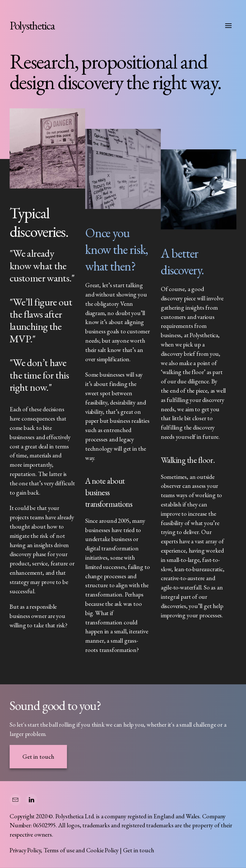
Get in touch (38, 757)
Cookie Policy (102, 850)
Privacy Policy (25, 850)
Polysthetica (32, 25)
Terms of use (59, 850)
